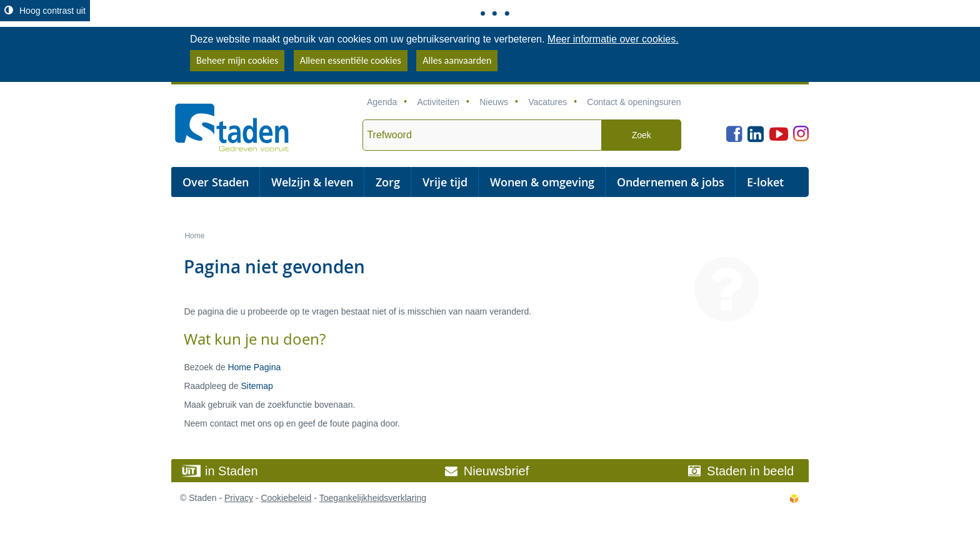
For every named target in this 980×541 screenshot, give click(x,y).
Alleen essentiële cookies (351, 60)
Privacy (239, 498)
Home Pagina (254, 367)
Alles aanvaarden (457, 60)
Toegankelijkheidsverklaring (373, 498)
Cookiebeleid (286, 498)
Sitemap (257, 386)
